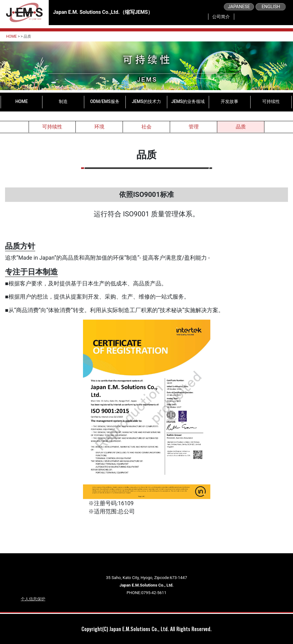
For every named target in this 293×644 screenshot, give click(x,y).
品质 (241, 127)
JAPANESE (239, 7)
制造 (63, 101)
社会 (146, 127)
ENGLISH (271, 7)
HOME (11, 36)
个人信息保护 (33, 599)
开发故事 (229, 101)
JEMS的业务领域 (188, 101)
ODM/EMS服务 (105, 101)
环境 (99, 127)
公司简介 (221, 17)
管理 (194, 127)
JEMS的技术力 (146, 101)
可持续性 (271, 101)
